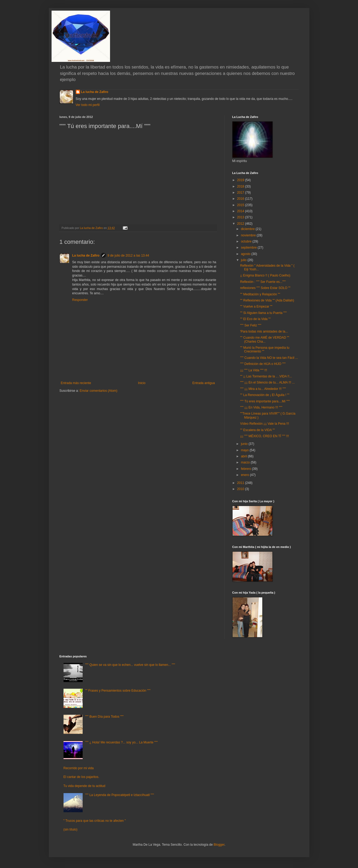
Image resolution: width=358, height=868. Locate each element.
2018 (241, 186)
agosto (246, 254)
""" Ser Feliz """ (251, 325)
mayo (245, 450)
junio (245, 444)
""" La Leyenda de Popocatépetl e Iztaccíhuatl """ (119, 795)
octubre (247, 241)
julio (244, 260)
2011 (241, 483)
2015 (241, 205)
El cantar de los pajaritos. (81, 777)
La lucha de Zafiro (95, 92)
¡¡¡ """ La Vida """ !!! (253, 370)
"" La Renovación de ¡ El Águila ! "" (265, 395)
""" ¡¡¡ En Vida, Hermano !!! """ (261, 407)
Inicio (142, 383)
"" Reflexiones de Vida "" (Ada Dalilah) (267, 300)
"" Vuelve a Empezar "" (256, 307)
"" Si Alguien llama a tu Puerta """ (263, 313)
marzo (246, 462)
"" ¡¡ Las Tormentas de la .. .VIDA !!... (266, 376)
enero (245, 475)
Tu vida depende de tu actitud (85, 786)
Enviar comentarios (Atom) (99, 391)
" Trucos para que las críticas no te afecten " (95, 821)
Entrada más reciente (76, 383)
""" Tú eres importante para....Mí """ (265, 401)
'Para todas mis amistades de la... (264, 331)
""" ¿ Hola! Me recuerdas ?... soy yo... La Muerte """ (121, 742)
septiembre (249, 248)
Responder (80, 300)
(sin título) (71, 829)
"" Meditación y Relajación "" (260, 294)
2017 (241, 193)
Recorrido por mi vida (79, 768)
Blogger (219, 845)
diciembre (248, 229)
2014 (241, 211)
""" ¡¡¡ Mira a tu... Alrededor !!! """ (263, 389)
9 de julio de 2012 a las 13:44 (128, 256)
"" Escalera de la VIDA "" (257, 430)
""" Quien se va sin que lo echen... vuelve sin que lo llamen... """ (130, 665)
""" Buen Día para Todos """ (104, 717)
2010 (241, 489)
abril (244, 456)
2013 (241, 217)
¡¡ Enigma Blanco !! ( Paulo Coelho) (265, 275)
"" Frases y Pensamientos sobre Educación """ (118, 691)
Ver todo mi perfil (88, 105)
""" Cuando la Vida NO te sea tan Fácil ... (269, 358)
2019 (241, 180)
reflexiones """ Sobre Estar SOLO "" (265, 288)
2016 (241, 199)
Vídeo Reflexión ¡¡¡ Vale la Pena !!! (264, 424)
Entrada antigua (204, 383)
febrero (246, 469)
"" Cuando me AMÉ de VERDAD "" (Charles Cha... (264, 339)
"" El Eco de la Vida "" (255, 319)
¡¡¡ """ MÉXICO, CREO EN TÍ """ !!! (264, 436)
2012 (241, 224)
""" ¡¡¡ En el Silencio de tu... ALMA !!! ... (267, 382)
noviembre (249, 235)
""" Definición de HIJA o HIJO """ (263, 364)
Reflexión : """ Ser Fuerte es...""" (263, 282)
